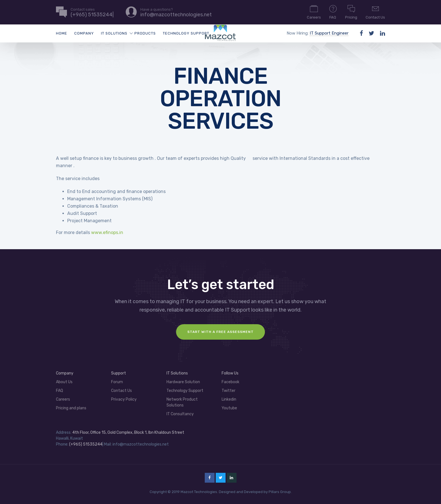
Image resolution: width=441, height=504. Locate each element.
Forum (117, 382)
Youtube (229, 408)
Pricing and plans (71, 408)
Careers (314, 12)
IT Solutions (114, 33)
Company (84, 33)
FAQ (333, 12)
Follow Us (230, 373)
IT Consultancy (180, 414)
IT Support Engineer (329, 33)
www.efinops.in (107, 232)
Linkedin (229, 399)
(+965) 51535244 (86, 444)
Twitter (229, 391)
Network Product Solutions (182, 402)
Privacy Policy (124, 399)
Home (62, 33)
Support (119, 373)
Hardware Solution (183, 382)
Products (145, 33)
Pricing (351, 12)
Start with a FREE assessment (220, 332)
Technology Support (186, 33)
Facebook (230, 382)
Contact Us (375, 12)
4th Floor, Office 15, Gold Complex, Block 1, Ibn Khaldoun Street (128, 433)
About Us (64, 382)
